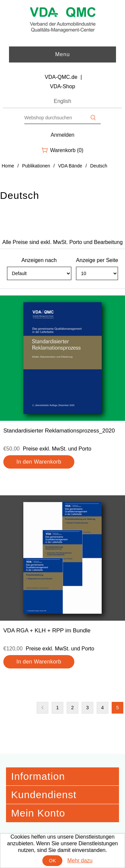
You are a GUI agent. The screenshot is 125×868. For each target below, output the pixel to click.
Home (8, 166)
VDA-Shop (63, 86)
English (62, 101)
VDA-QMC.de (61, 77)
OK (52, 861)
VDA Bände (70, 166)
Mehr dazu (80, 860)
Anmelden (62, 135)
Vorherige (42, 708)
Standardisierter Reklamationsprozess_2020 (59, 431)
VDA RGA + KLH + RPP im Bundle (47, 631)
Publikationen (36, 166)
